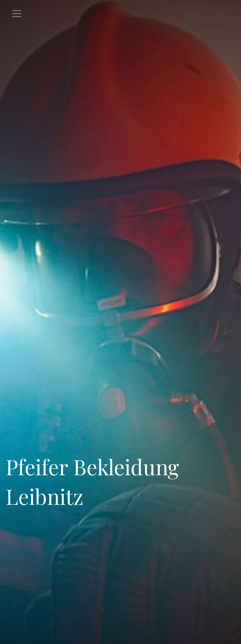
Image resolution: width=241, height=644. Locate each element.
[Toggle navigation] (17, 14)
